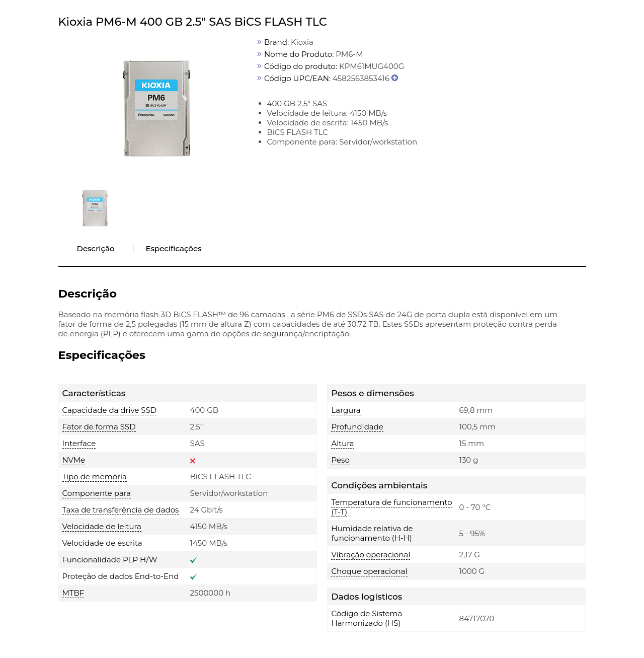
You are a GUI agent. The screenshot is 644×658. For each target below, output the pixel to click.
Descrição (96, 248)
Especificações (173, 248)
